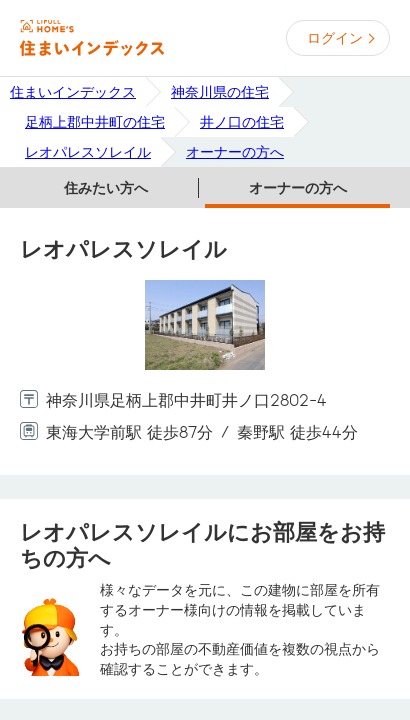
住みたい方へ (106, 188)
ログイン (335, 38)
